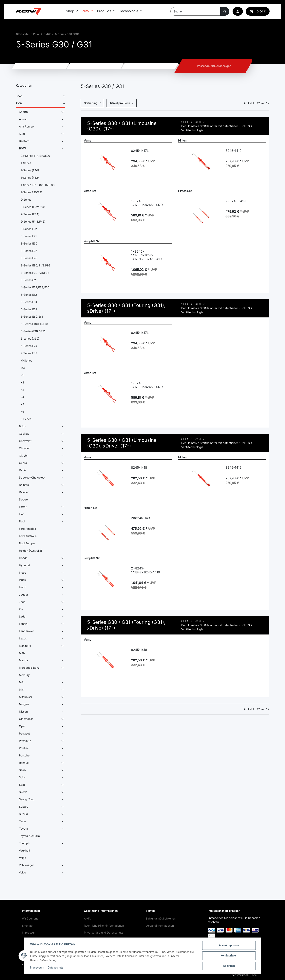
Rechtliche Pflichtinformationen (104, 926)
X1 (22, 375)
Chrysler (24, 448)
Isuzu (22, 580)
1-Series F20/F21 (31, 192)
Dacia (23, 470)
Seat (22, 785)
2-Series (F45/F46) (33, 221)
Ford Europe (27, 543)
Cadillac (24, 434)
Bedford (24, 141)
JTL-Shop (251, 975)
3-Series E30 (29, 243)
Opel (22, 726)
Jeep (22, 602)
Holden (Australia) (30, 551)
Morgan (24, 704)
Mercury (24, 675)
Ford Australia (28, 536)
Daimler (24, 492)
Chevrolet (25, 441)
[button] (238, 11)
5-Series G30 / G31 (33, 331)
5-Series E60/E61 (32, 317)
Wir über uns (30, 918)
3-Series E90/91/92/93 (36, 265)
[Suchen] (195, 11)
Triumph (24, 843)
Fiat (21, 514)
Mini (22, 690)
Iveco (23, 587)
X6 (22, 412)
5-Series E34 (29, 302)
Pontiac (24, 748)
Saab (22, 770)
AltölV (88, 918)
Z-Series (26, 419)
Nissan (23, 711)
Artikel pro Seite (120, 103)
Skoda (23, 792)
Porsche (24, 755)
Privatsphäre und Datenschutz (104, 932)
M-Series (26, 360)
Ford (22, 521)
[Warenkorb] (258, 11)
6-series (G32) (30, 338)
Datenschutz (56, 968)
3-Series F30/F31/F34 (35, 273)
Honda (23, 558)
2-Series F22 (29, 229)
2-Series (26, 200)
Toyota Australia (29, 836)
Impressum (29, 932)
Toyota (23, 828)
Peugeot (24, 733)
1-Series (26, 163)
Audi (22, 134)
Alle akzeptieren (229, 945)
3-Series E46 (29, 258)
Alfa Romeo (26, 126)
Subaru (24, 807)
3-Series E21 (29, 236)
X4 (22, 397)
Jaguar (24, 594)
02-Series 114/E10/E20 (35, 156)
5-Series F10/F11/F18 (34, 324)
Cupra (23, 463)
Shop (19, 96)
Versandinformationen (160, 926)
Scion (23, 777)
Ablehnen (229, 966)
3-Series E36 (29, 251)
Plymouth (25, 741)
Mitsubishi (25, 697)
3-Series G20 (29, 280)
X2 (22, 382)
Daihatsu (25, 485)
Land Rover (26, 631)
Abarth (23, 112)
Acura (23, 119)
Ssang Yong (27, 799)
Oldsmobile (26, 719)
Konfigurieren (229, 956)
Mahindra (25, 646)
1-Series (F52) (30, 178)
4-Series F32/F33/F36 (35, 287)
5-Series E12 (29, 295)
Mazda (23, 660)
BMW (22, 148)
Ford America (28, 529)
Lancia (23, 624)
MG (21, 682)
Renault (24, 763)
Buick (23, 426)
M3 (23, 368)
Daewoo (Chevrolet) (32, 477)
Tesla (22, 821)
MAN (22, 653)
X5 (22, 404)
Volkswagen (27, 865)
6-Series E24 (29, 346)
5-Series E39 (29, 309)
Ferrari (23, 507)
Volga (23, 858)
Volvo (22, 872)
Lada (22, 616)
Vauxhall (24, 850)
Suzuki (23, 814)
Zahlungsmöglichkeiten (161, 918)
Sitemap (27, 926)
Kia (21, 609)
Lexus (23, 638)
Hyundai (24, 565)
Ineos (22, 573)
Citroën (24, 456)
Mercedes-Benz (29, 668)
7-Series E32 (29, 353)
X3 (22, 390)
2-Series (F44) (30, 214)
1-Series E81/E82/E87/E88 (38, 185)
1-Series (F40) (30, 170)
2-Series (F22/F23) (33, 207)
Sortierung (91, 103)
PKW (19, 103)
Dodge (23, 499)
